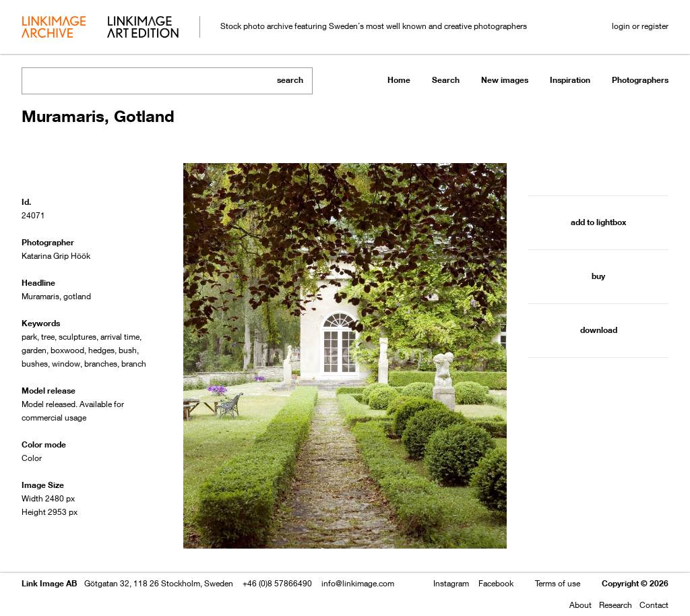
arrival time (120, 337)
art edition (143, 28)
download (599, 330)
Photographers (640, 80)
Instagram (451, 583)
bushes (35, 364)
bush (128, 350)
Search (446, 80)
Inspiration (570, 80)
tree (48, 337)
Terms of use (558, 583)
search (290, 80)
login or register (640, 26)
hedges (101, 350)
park (29, 337)
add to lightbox (598, 222)
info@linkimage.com (358, 583)
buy (598, 276)
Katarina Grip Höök (56, 256)
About (581, 605)
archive (54, 28)
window (66, 364)
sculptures (77, 337)
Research (616, 605)
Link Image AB (49, 583)
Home (399, 80)
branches (101, 364)
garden (34, 350)
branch (134, 364)
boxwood (67, 350)
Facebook (496, 583)
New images (505, 80)
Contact (654, 605)
